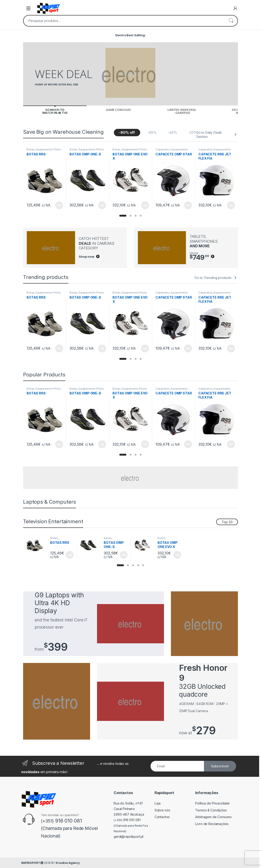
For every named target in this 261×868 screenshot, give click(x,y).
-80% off (127, 132)
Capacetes (162, 149)
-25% (193, 132)
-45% (172, 132)
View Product (59, 205)
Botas (30, 149)
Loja (158, 803)
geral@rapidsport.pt (129, 836)
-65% (152, 132)
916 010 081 (127, 820)
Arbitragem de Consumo (213, 817)
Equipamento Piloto (48, 149)
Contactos (162, 817)
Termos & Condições (211, 810)
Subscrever (220, 766)
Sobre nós (162, 810)
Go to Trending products (213, 278)
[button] (123, 216)
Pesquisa (231, 21)
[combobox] (124, 21)
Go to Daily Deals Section (209, 135)
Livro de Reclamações (212, 824)
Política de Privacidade (212, 803)
